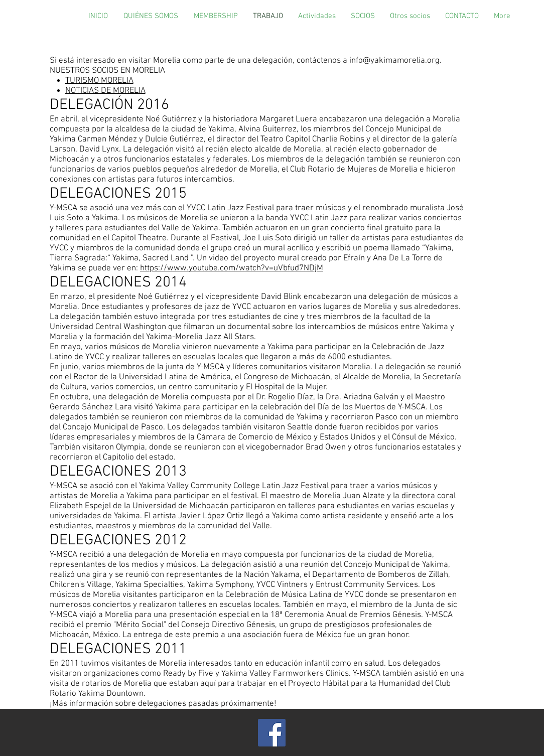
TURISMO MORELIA (99, 81)
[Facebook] (272, 733)
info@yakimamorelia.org (394, 61)
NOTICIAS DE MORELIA (105, 91)
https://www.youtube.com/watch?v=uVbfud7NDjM (232, 268)
